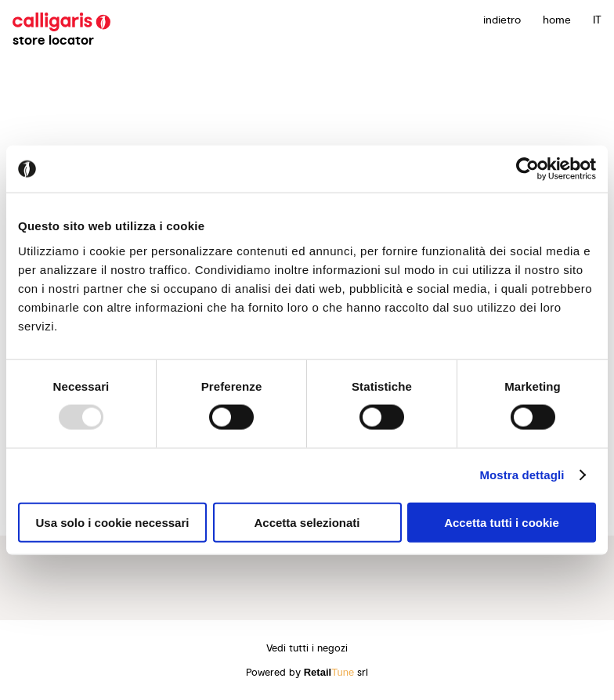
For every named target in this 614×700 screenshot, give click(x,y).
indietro (502, 20)
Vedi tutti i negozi (307, 648)
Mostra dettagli (522, 475)
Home (557, 20)
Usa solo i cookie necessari (113, 522)
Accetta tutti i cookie (502, 522)
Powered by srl (307, 672)
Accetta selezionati (307, 522)
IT (597, 20)
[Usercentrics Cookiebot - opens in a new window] (527, 169)
